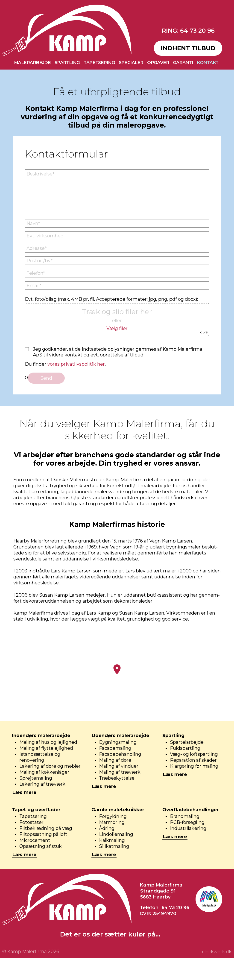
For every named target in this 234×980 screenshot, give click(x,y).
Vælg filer (117, 328)
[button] (117, 669)
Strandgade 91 (158, 891)
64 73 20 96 (175, 907)
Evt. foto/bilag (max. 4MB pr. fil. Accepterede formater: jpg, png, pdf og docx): (117, 316)
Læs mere (24, 792)
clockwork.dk (217, 952)
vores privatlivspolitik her (76, 364)
